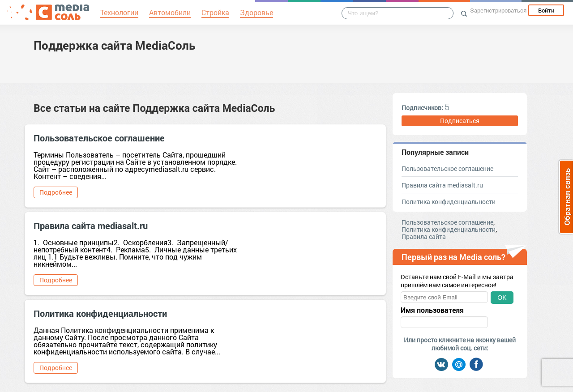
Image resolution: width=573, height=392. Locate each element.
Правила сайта (424, 236)
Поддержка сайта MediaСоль (115, 45)
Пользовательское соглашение (99, 138)
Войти (546, 10)
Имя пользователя (432, 310)
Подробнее (56, 192)
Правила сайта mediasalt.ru (91, 226)
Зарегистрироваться (498, 10)
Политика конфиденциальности (100, 313)
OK (502, 298)
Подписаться (460, 121)
